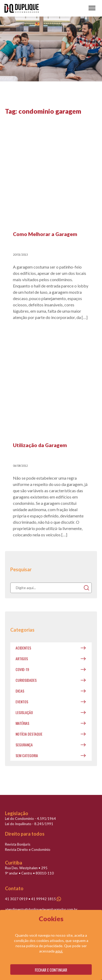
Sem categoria (27, 755)
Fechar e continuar (51, 970)
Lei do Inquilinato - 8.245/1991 (29, 824)
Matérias (22, 723)
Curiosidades (26, 680)
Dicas (20, 691)
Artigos (22, 659)
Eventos (22, 702)
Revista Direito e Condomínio (28, 850)
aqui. (59, 951)
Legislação (24, 712)
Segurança (24, 745)
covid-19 (22, 669)
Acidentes (23, 648)
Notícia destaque (29, 734)
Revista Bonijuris (18, 844)
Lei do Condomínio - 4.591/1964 (30, 819)
